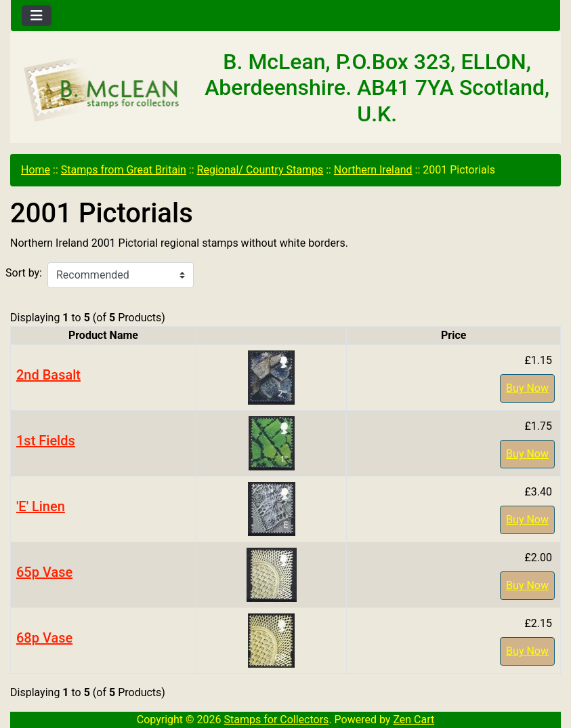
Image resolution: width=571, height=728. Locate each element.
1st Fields (46, 441)
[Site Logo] (102, 90)
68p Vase (44, 638)
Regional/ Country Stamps (260, 170)
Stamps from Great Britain (124, 170)
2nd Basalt (48, 375)
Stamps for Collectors (277, 720)
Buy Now (527, 388)
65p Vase (44, 572)
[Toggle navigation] (37, 16)
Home (36, 170)
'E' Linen (41, 506)
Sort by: (24, 273)
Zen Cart (414, 720)
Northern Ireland (373, 170)
